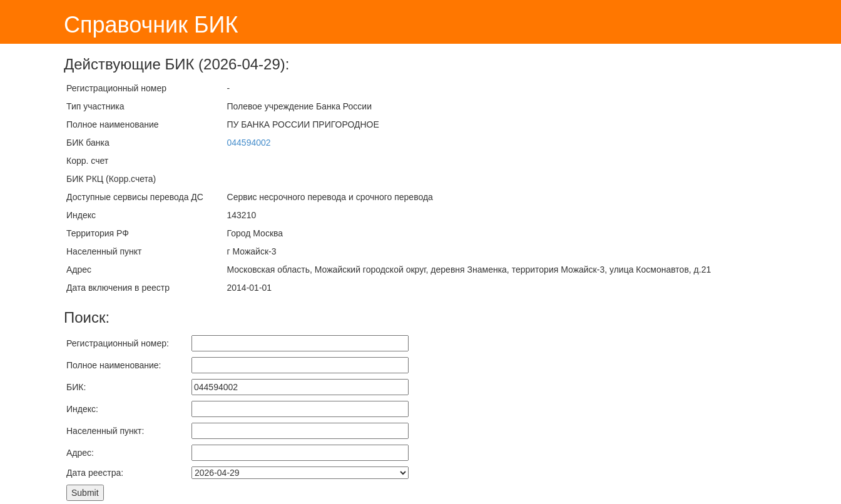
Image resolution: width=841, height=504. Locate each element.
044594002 (249, 143)
